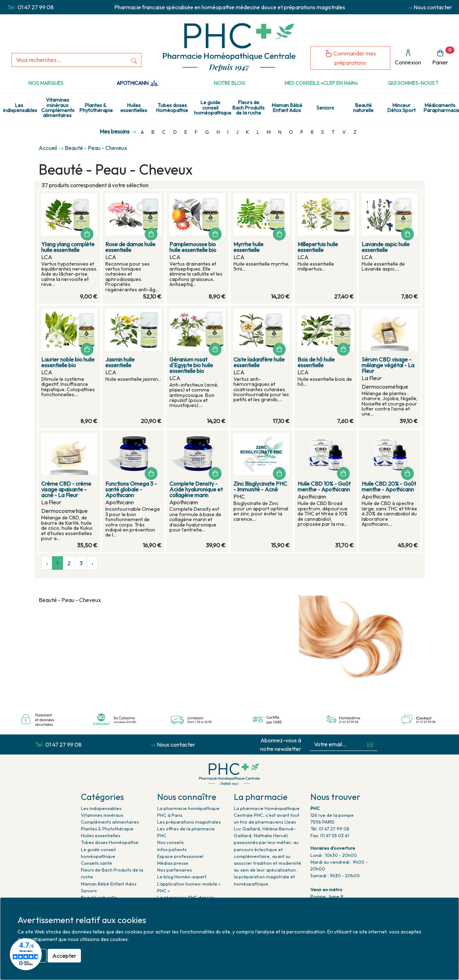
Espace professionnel (180, 856)
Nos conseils (170, 842)
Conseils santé (96, 863)
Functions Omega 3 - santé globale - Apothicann (131, 489)
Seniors (325, 108)
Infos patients (172, 849)
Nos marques (46, 83)
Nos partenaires (175, 870)
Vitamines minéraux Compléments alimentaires (58, 108)
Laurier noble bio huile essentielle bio (68, 362)
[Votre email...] (336, 744)
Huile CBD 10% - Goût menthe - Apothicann (324, 486)
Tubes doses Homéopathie (172, 108)
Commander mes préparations (351, 58)
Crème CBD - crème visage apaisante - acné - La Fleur (66, 489)
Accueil (48, 148)
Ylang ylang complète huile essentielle (68, 247)
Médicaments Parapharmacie (441, 108)
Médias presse (173, 863)
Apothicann (138, 83)
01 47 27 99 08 (36, 7)
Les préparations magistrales (189, 822)
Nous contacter (433, 7)
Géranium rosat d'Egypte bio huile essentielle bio (191, 365)
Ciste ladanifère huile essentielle (259, 362)
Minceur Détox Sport (402, 108)
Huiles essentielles (134, 108)
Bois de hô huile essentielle (316, 362)
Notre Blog (229, 83)
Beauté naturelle (363, 108)
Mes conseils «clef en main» (321, 83)
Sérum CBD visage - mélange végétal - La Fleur (388, 365)
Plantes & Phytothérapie (96, 108)
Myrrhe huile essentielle (248, 247)
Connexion (408, 57)
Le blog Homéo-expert (182, 877)
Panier (443, 56)
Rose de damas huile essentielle (130, 247)
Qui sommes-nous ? (413, 83)
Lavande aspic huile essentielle (386, 247)
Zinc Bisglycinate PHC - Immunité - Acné (260, 486)
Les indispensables (20, 108)
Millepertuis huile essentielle (318, 247)
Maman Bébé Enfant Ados (287, 108)
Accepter (64, 956)
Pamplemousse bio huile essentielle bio (193, 247)
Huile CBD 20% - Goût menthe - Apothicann (389, 486)
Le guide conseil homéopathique (212, 108)
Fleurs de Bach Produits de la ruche (248, 108)
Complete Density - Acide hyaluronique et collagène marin (196, 489)
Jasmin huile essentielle (120, 362)
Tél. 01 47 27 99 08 (330, 829)
